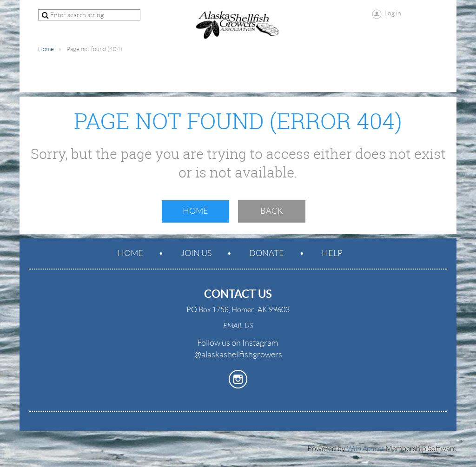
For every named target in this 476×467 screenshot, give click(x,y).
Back (272, 211)
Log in (393, 13)
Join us (196, 253)
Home (46, 49)
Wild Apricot (365, 449)
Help (332, 253)
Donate (267, 253)
